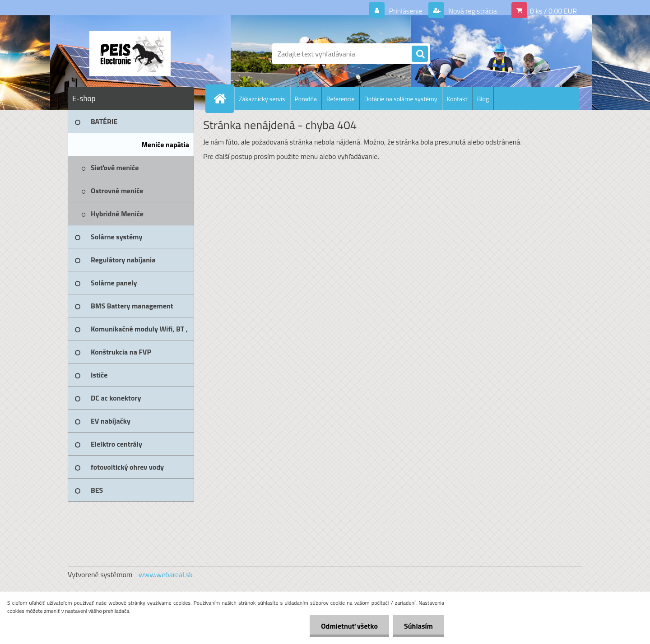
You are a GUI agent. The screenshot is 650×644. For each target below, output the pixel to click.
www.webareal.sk (166, 574)
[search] (420, 54)
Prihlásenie (406, 11)
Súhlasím (418, 626)
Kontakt (457, 99)
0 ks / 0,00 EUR (553, 11)
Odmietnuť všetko (349, 626)
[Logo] (130, 54)
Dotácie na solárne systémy (401, 99)
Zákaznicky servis (262, 99)
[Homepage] (223, 98)
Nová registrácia (472, 11)
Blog (483, 99)
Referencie (341, 99)
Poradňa (306, 99)
